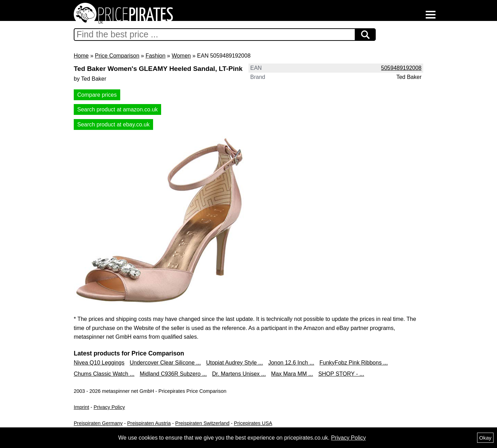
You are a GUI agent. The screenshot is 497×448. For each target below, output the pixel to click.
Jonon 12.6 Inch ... (291, 363)
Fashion (155, 56)
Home (81, 56)
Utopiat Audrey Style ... (235, 363)
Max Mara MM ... (292, 374)
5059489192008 (401, 68)
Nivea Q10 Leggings (99, 363)
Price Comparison (117, 56)
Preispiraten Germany (98, 423)
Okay (485, 438)
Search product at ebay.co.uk (113, 124)
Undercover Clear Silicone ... (165, 363)
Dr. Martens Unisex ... (239, 374)
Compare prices (97, 95)
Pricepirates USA (253, 423)
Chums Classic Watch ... (104, 374)
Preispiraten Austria (149, 423)
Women (181, 56)
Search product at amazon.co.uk (117, 109)
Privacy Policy (109, 407)
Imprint (81, 407)
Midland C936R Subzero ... (173, 374)
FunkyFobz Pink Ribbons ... (354, 363)
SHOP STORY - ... (341, 374)
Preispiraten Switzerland (202, 423)
